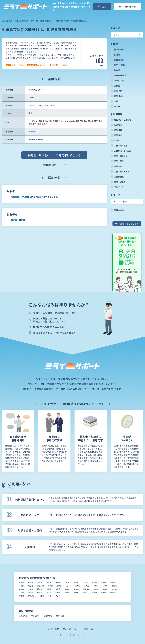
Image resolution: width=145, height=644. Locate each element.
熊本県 (103, 593)
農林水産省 (60, 616)
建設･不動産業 (120, 75)
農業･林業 (118, 96)
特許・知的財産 (121, 156)
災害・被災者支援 (122, 172)
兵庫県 (67, 589)
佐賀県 (85, 593)
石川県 (69, 586)
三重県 (31, 589)
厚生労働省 (48, 616)
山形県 (67, 582)
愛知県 (21, 589)
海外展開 (118, 130)
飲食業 (117, 70)
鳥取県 (96, 589)
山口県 (31, 593)
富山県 (60, 586)
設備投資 (118, 135)
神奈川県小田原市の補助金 (41, 21)
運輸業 (117, 86)
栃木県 (94, 582)
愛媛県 (58, 593)
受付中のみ (119, 210)
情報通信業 (119, 60)
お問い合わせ (89, 629)
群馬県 (103, 582)
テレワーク (119, 187)
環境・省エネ (120, 182)
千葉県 (21, 586)
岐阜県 (105, 586)
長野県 (96, 586)
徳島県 (40, 593)
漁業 (116, 101)
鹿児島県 (31, 596)
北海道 (21, 582)
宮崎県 (21, 596)
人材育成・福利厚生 (123, 151)
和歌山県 (86, 589)
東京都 (31, 586)
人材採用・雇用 (121, 146)
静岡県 (114, 586)
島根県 (105, 589)
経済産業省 (23, 616)
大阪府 (58, 589)
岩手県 (40, 582)
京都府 (49, 589)
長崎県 (94, 593)
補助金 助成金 (7, 21)
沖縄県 (41, 596)
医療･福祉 (118, 91)
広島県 (21, 593)
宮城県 (49, 582)
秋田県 (58, 582)
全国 (50, 596)
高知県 (67, 593)
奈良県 (76, 589)
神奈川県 (32, 132)
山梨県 (87, 586)
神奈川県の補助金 (22, 21)
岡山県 (114, 589)
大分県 (113, 593)
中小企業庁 (35, 616)
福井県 (78, 586)
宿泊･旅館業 (119, 49)
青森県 (31, 582)
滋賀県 (40, 589)
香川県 (49, 593)
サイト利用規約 (53, 629)
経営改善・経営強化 (123, 120)
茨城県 (85, 582)
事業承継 (118, 166)
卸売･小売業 (119, 65)
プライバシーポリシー (71, 629)
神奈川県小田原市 (36, 139)
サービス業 (119, 81)
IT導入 (117, 140)
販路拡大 (118, 125)
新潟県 (50, 586)
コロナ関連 (119, 177)
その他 (117, 106)
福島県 (76, 582)
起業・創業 (119, 161)
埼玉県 (113, 582)
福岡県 (76, 593)
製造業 (117, 55)
